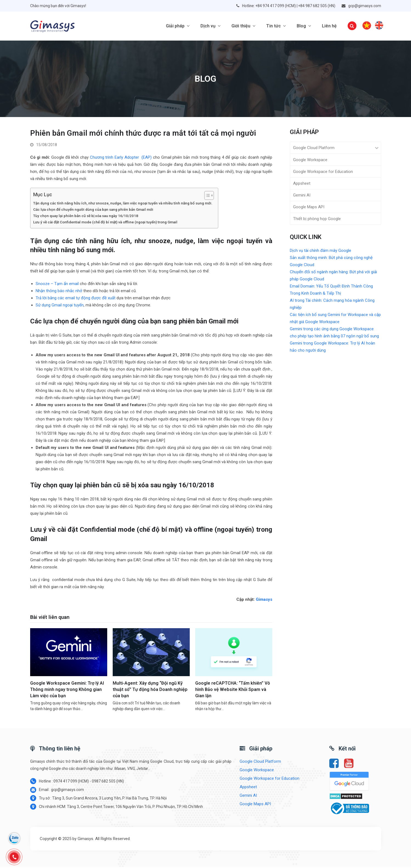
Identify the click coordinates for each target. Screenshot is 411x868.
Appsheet (302, 184)
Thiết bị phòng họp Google (317, 220)
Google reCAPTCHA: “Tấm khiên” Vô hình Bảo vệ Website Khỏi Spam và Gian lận (233, 691)
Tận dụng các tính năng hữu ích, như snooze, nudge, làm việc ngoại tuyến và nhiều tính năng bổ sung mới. (123, 204)
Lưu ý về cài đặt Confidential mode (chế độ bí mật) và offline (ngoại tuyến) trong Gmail (105, 223)
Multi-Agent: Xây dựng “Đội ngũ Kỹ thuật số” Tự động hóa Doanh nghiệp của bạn (150, 691)
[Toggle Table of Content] (206, 197)
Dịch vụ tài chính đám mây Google (321, 252)
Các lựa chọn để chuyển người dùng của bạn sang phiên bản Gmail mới (93, 211)
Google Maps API (309, 208)
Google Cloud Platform (314, 149)
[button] (352, 27)
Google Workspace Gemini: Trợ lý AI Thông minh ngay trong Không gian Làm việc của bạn (67, 691)
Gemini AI (302, 196)
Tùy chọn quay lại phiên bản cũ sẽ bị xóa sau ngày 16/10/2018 (86, 217)
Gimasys (264, 601)
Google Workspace (310, 161)
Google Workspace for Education (323, 173)
